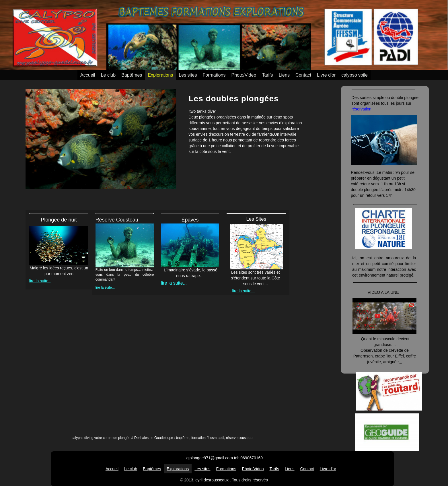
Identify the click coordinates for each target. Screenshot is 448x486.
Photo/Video (244, 75)
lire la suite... (105, 287)
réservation (362, 109)
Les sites (188, 75)
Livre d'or (326, 75)
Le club (108, 75)
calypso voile (354, 75)
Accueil (88, 75)
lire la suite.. (40, 281)
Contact (303, 75)
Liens (284, 75)
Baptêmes (132, 75)
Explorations (160, 75)
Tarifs (267, 75)
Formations (214, 75)
